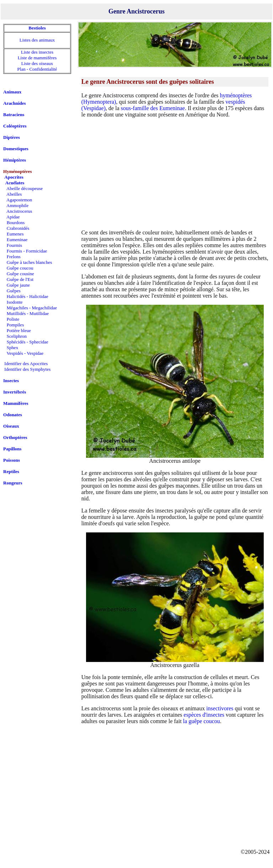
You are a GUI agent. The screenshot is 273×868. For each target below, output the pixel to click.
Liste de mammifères (37, 58)
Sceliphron (17, 336)
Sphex (13, 348)
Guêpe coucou (20, 268)
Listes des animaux (37, 40)
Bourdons (16, 223)
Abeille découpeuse (25, 188)
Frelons (14, 257)
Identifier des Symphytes (27, 369)
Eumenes (15, 234)
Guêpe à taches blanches (29, 262)
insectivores (220, 708)
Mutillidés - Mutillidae (28, 313)
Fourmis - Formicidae (27, 251)
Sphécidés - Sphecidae (28, 342)
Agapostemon (19, 200)
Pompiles (15, 325)
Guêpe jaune (18, 285)
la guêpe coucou (202, 721)
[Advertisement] (175, 173)
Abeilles (14, 194)
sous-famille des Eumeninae (153, 108)
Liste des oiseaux (37, 63)
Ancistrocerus (19, 211)
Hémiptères (15, 160)
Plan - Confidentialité (37, 69)
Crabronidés (18, 228)
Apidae (13, 217)
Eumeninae (17, 240)
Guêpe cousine (20, 274)
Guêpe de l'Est (20, 279)
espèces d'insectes (204, 715)
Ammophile (17, 205)
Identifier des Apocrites (26, 364)
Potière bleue (19, 330)
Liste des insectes (37, 52)
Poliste (13, 319)
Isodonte (15, 302)
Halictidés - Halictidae (28, 296)
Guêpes (14, 291)
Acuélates (15, 183)
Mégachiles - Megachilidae (32, 308)
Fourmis (14, 245)
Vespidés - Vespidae (25, 353)
